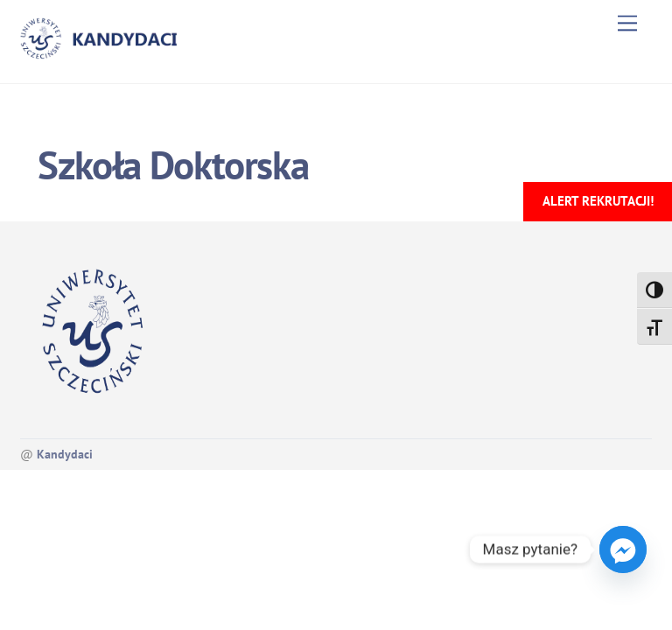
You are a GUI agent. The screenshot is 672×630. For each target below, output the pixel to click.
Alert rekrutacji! (598, 201)
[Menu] (627, 23)
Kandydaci (65, 454)
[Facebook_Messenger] (623, 549)
